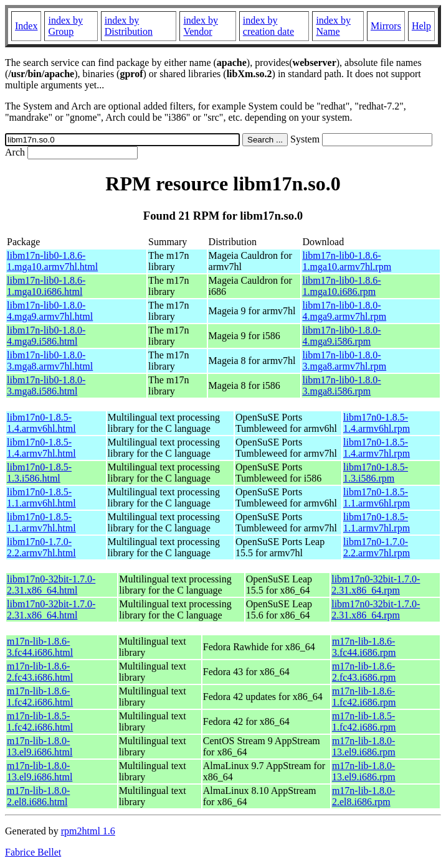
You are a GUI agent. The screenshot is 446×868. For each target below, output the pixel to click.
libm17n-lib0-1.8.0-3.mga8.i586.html (46, 385)
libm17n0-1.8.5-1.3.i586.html (39, 473)
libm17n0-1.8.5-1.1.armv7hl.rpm (377, 522)
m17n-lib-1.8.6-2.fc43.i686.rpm (364, 672)
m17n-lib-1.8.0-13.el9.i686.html (40, 746)
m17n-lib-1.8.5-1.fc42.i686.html (40, 721)
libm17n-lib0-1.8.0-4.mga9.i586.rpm (341, 336)
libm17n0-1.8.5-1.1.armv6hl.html (41, 497)
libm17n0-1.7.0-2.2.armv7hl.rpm (377, 547)
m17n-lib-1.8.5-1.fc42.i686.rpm (364, 721)
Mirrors (386, 26)
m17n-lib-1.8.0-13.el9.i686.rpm (364, 746)
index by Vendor (201, 26)
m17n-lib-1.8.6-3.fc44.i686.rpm (364, 647)
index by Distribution (129, 26)
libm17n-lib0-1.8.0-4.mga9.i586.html (46, 336)
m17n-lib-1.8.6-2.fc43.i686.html (40, 672)
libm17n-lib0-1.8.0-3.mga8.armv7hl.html (50, 361)
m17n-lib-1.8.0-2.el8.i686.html (38, 796)
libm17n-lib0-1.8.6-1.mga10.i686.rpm (341, 286)
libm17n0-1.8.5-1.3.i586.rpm (376, 473)
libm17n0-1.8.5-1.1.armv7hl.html (41, 522)
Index (26, 26)
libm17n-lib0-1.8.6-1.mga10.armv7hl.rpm (347, 261)
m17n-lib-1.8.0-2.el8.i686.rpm (363, 796)
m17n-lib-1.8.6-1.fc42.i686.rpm (364, 697)
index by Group (65, 26)
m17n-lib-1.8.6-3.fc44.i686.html (40, 647)
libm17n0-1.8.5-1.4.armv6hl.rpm (377, 423)
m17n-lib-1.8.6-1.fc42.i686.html (40, 697)
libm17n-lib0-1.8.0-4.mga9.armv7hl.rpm (344, 311)
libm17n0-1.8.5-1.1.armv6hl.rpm (377, 497)
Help (421, 26)
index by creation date (268, 26)
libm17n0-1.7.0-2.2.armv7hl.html (41, 547)
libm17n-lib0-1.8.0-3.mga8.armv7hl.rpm (344, 361)
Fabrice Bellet (33, 852)
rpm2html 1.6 (88, 831)
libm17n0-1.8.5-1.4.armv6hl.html (41, 423)
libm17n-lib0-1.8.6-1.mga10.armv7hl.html (52, 261)
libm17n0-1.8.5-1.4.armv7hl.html (41, 448)
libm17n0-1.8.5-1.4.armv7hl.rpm (377, 448)
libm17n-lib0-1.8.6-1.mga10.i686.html (46, 286)
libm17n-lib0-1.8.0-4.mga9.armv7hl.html (50, 311)
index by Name (333, 26)
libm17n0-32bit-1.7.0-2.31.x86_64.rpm (376, 585)
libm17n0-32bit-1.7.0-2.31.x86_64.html (51, 585)
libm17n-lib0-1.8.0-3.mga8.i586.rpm (341, 385)
